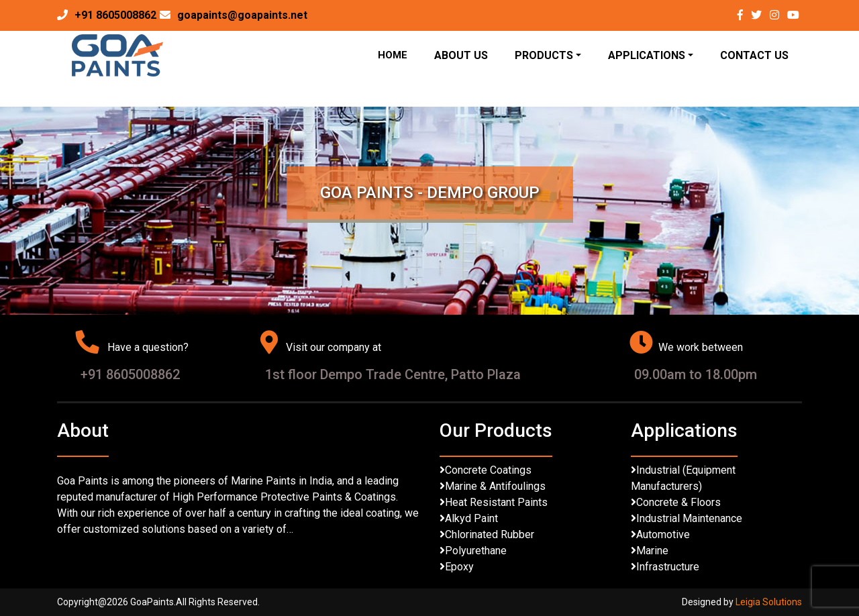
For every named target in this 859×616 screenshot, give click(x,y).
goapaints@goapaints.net (242, 15)
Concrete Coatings (488, 470)
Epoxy (459, 567)
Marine (652, 551)
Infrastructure (668, 567)
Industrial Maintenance (689, 518)
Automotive (663, 534)
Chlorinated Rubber (490, 534)
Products (544, 55)
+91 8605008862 (115, 15)
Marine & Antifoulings (495, 486)
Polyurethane (476, 551)
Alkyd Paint (471, 518)
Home (393, 55)
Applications (647, 55)
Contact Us (754, 55)
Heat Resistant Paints (496, 502)
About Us (461, 55)
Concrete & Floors (678, 502)
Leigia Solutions (769, 602)
